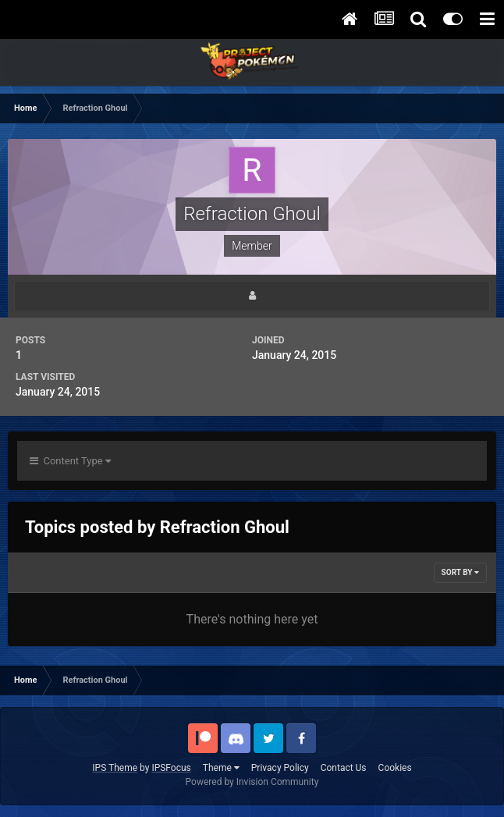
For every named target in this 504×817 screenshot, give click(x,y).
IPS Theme (115, 768)
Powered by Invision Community (252, 782)
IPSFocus (171, 768)
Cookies (395, 768)
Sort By (460, 572)
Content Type (70, 461)
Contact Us (344, 768)
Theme (221, 768)
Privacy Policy (280, 768)
